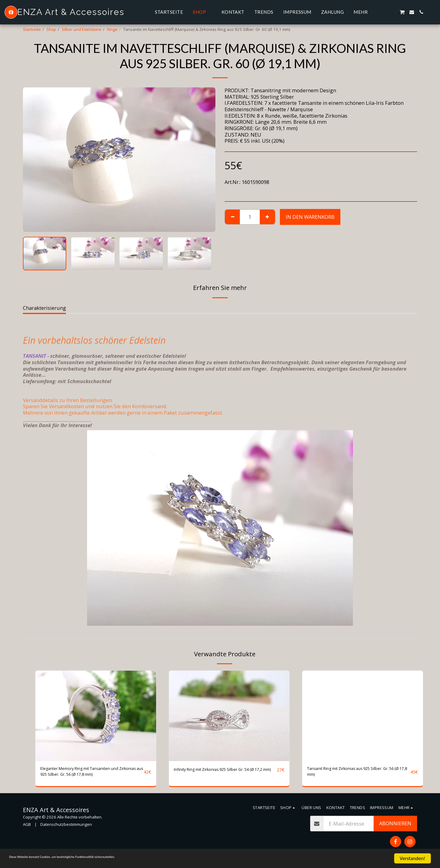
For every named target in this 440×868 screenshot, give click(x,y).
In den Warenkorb (310, 217)
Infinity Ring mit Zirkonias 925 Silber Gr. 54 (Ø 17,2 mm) (224, 773)
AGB (27, 828)
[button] (383, 12)
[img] (96, 716)
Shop (51, 29)
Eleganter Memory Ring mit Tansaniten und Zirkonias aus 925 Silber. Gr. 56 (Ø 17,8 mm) (90, 774)
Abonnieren (395, 827)
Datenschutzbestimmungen (66, 828)
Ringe (112, 29)
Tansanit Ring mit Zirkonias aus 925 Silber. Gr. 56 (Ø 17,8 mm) (358, 773)
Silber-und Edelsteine (82, 29)
